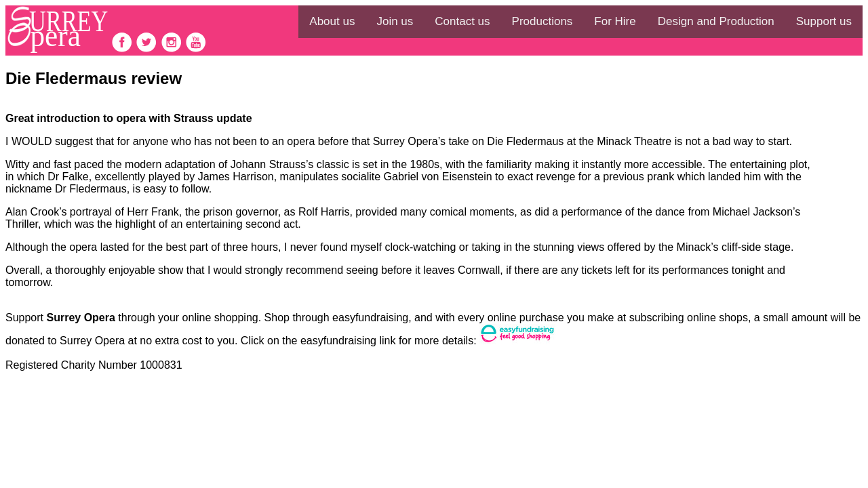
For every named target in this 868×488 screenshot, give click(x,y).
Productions (542, 21)
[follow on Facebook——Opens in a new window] (123, 49)
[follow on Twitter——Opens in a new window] (148, 49)
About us (332, 21)
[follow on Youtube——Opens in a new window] (196, 49)
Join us (395, 21)
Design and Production (716, 21)
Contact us (462, 21)
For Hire (615, 21)
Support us (824, 21)
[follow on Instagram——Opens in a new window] (173, 49)
